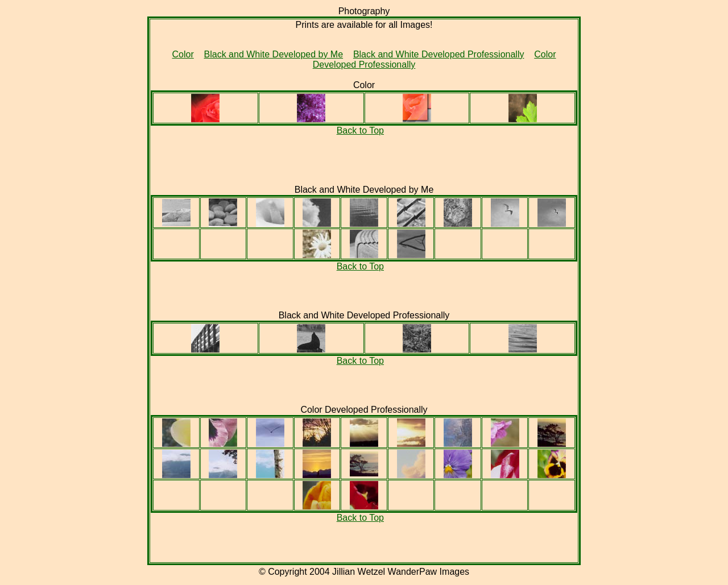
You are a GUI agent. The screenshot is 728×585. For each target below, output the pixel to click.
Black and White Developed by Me (274, 54)
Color (183, 54)
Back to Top (360, 130)
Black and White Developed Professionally (439, 54)
